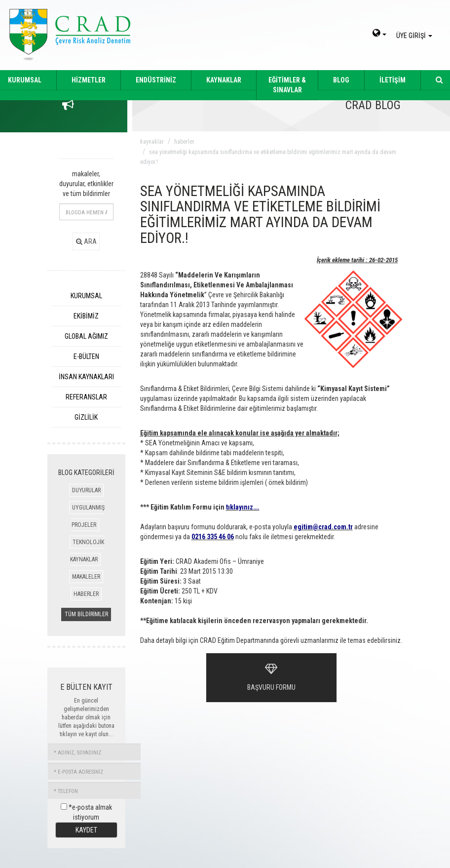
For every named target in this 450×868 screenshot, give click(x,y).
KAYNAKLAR (224, 80)
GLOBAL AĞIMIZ (86, 336)
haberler (184, 142)
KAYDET (86, 830)
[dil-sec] (379, 34)
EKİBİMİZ (86, 316)
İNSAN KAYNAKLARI (86, 377)
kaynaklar (152, 142)
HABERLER (86, 594)
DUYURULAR (86, 490)
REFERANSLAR (86, 397)
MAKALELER (86, 577)
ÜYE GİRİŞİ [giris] (416, 36)
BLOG (341, 80)
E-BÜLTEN (86, 356)
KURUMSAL (86, 296)
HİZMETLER (89, 80)
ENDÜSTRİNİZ (156, 80)
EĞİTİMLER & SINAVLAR (287, 85)
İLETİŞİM (393, 80)
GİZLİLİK (86, 417)
